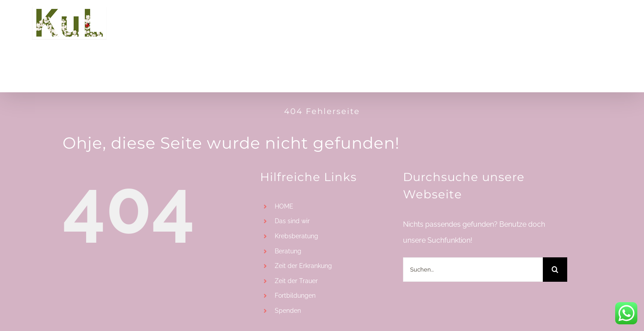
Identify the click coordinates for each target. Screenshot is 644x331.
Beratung (288, 251)
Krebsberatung (296, 236)
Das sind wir (292, 221)
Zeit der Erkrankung (303, 266)
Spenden (288, 311)
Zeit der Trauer (296, 281)
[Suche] (555, 270)
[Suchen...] (473, 270)
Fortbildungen (295, 296)
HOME (284, 206)
